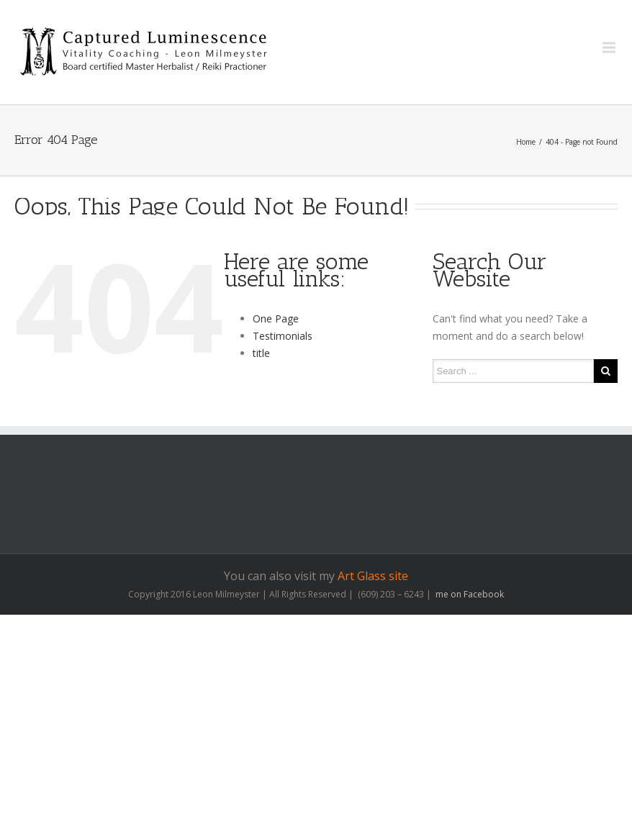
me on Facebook (469, 594)
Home (526, 142)
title (261, 353)
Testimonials (283, 336)
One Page (276, 319)
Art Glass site (373, 576)
